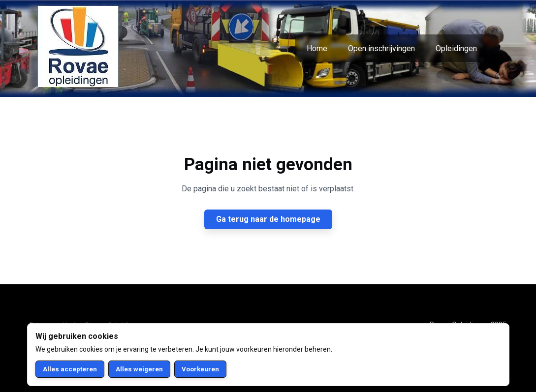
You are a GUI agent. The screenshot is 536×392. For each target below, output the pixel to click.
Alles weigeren (139, 369)
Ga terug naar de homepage (268, 219)
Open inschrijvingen (381, 48)
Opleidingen (456, 48)
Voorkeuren (200, 369)
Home (317, 48)
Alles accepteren (70, 369)
